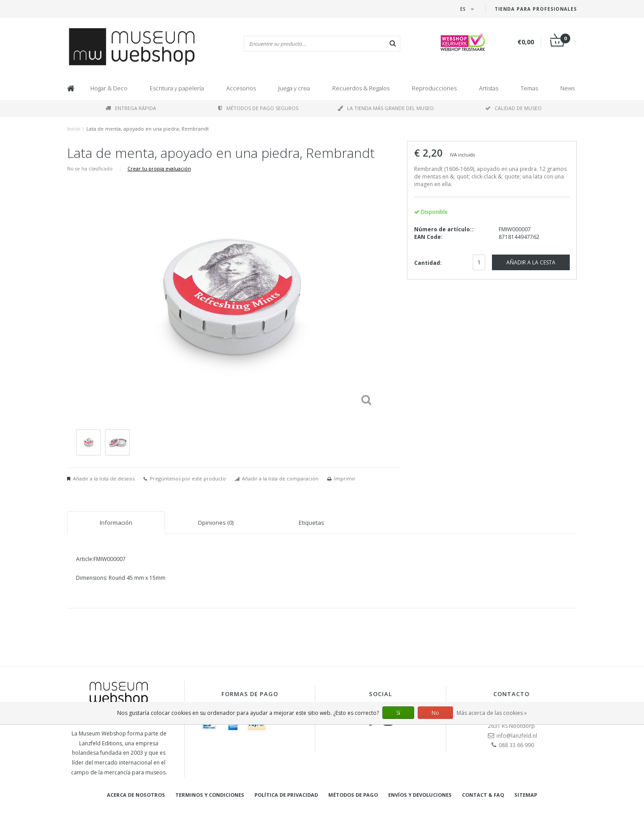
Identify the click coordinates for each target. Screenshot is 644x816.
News (568, 88)
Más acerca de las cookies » (492, 713)
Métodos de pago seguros (258, 108)
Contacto (511, 694)
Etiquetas (311, 523)
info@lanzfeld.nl (517, 736)
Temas (529, 88)
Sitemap (526, 795)
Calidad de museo (513, 108)
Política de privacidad (286, 795)
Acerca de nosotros (136, 795)
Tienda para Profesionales (536, 9)
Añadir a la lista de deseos (104, 478)
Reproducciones (434, 88)
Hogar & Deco (109, 88)
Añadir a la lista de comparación (280, 478)
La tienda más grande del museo (386, 108)
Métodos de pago (353, 795)
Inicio (74, 129)
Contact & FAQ (483, 795)
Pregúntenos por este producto (188, 478)
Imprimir (345, 478)
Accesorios (241, 88)
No (435, 713)
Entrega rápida (131, 108)
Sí (398, 713)
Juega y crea (294, 88)
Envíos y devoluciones (420, 795)
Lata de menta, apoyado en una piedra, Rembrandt (148, 129)
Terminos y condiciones (210, 795)
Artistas (489, 88)
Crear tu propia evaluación (159, 168)
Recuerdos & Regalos (361, 88)
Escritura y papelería (177, 88)
